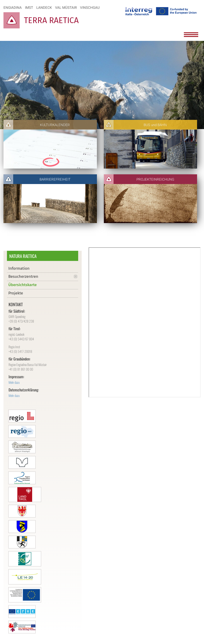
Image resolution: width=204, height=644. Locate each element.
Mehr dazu (14, 382)
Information (19, 268)
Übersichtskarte (23, 285)
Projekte (16, 293)
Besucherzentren (23, 277)
